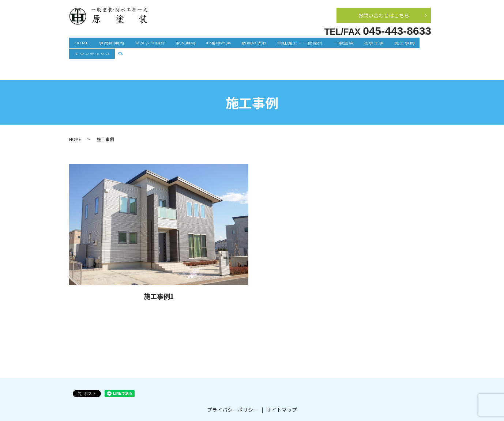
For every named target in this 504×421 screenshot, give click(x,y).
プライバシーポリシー (233, 387)
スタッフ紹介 (144, 45)
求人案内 (174, 45)
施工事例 (364, 45)
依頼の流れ (233, 45)
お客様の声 (203, 45)
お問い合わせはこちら (384, 15)
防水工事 (338, 45)
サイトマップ (282, 387)
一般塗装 (313, 45)
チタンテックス (397, 45)
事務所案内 (110, 45)
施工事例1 (159, 273)
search (423, 46)
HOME (85, 45)
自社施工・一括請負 (274, 45)
